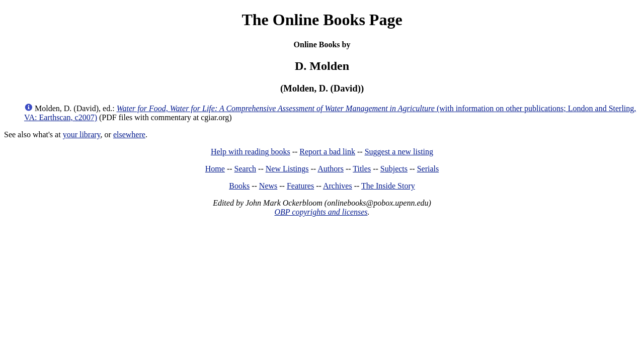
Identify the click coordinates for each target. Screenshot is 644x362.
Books (239, 186)
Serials (428, 169)
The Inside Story (388, 186)
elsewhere (129, 134)
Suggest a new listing (399, 152)
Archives (338, 186)
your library (82, 134)
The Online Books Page (322, 20)
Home (215, 169)
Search (246, 169)
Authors (331, 169)
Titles (362, 169)
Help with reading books (251, 152)
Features (300, 186)
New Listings (287, 169)
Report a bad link (327, 152)
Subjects (394, 169)
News (268, 186)
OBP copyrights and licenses (321, 212)
